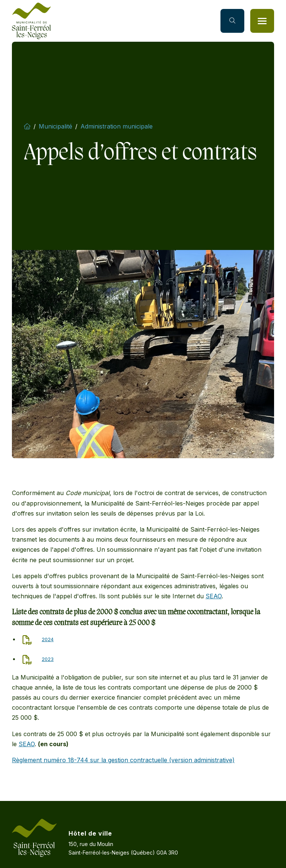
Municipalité (55, 126)
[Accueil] (31, 21)
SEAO (214, 596)
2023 (48, 659)
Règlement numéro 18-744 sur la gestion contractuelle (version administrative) (123, 760)
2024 (48, 639)
